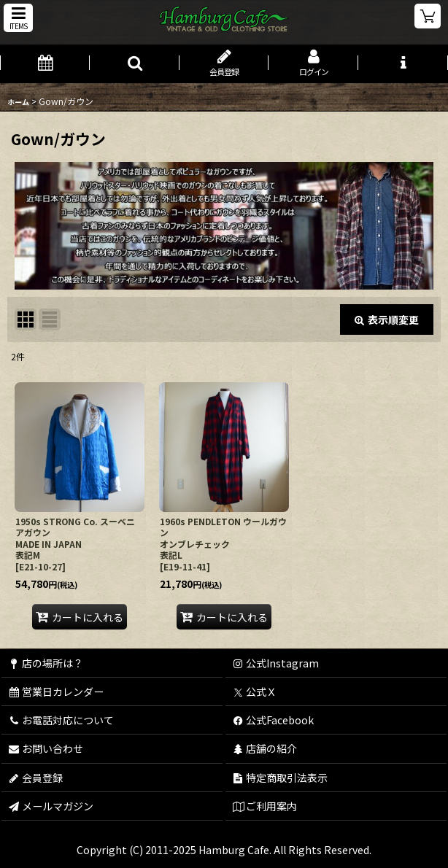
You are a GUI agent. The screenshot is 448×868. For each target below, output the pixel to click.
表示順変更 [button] (387, 319)
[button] (18, 18)
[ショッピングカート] (428, 16)
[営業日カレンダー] (45, 63)
